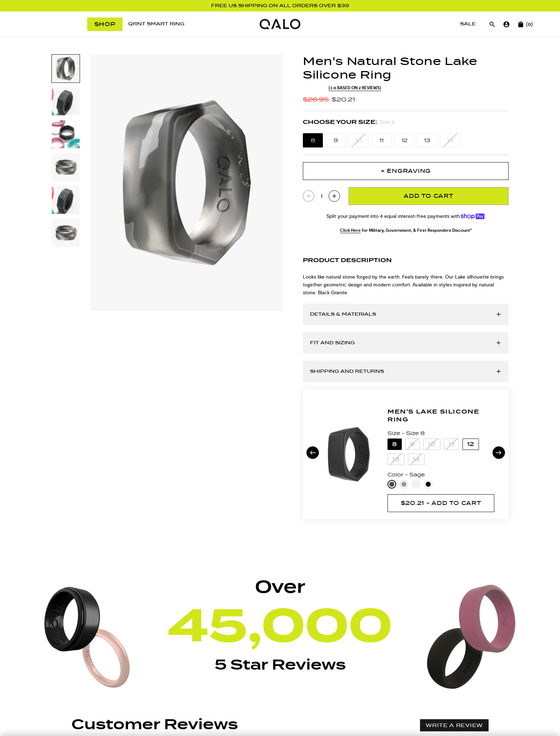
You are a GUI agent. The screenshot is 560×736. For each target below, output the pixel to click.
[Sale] (468, 24)
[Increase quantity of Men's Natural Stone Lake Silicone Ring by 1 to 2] (334, 196)
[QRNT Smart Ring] (156, 24)
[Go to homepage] (280, 24)
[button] (181, 604)
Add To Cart (428, 196)
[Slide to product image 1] (66, 69)
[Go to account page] (506, 24)
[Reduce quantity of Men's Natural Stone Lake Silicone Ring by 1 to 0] (309, 196)
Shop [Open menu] (105, 24)
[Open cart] (521, 24)
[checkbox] (225, 671)
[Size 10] (359, 140)
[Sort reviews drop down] (102, 671)
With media (228, 671)
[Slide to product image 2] (66, 101)
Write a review (454, 582)
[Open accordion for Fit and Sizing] (406, 343)
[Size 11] (381, 140)
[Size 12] (404, 140)
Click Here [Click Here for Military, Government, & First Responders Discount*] (350, 230)
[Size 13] (427, 140)
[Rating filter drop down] (165, 671)
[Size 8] (313, 140)
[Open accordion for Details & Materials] (406, 314)
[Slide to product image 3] (66, 134)
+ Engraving (406, 171)
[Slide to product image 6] (66, 233)
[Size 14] (450, 140)
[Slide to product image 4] (66, 167)
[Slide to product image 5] (66, 200)
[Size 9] (336, 140)
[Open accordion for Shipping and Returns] (406, 371)
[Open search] (492, 24)
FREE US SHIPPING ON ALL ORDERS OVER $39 (280, 6)
